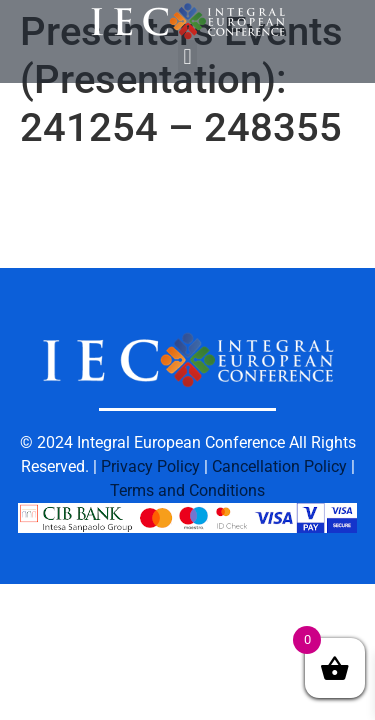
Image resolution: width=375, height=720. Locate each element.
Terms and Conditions (187, 490)
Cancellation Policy (279, 466)
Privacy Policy (150, 466)
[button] (187, 56)
